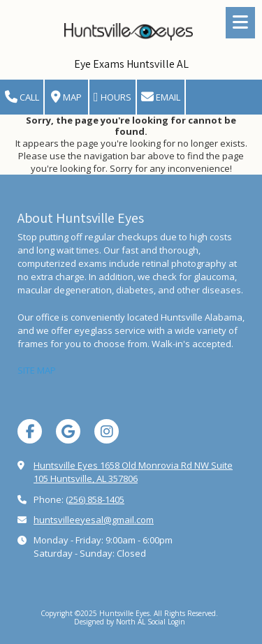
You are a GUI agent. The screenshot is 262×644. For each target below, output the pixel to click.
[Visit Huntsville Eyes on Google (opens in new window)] (68, 431)
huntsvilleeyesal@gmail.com (94, 520)
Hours (112, 97)
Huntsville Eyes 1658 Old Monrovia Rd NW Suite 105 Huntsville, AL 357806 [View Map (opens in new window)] (133, 472)
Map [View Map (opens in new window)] (66, 97)
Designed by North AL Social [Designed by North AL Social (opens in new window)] (121, 622)
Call (22, 97)
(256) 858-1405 (95, 499)
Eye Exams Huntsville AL (131, 64)
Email (161, 97)
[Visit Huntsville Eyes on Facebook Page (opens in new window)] (30, 431)
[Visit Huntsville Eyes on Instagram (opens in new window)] (107, 431)
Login (176, 622)
